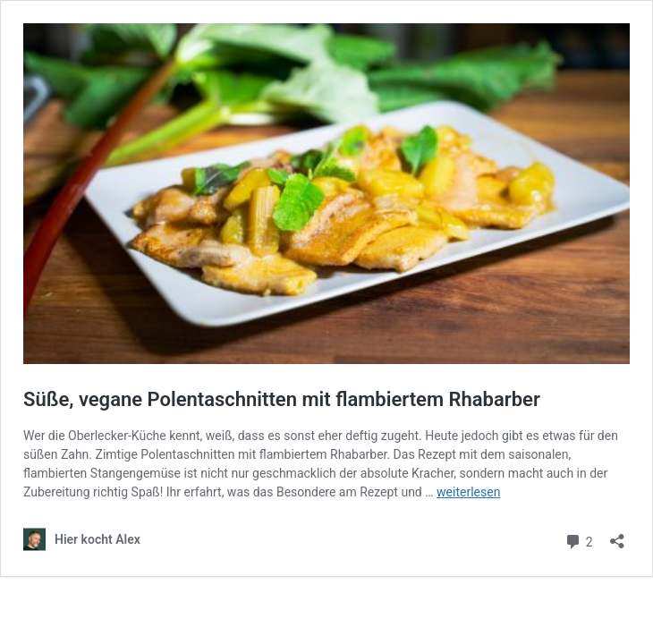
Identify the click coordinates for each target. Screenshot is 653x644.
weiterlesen (468, 492)
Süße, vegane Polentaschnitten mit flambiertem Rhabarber (282, 399)
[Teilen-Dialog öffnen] (617, 535)
